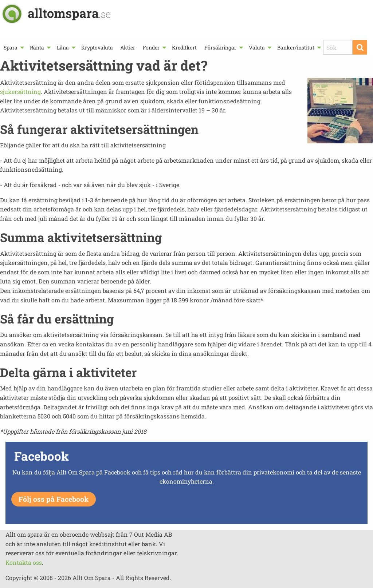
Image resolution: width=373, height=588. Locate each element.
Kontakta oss (24, 562)
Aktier (128, 47)
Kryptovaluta (97, 47)
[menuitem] (13, 47)
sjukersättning (20, 92)
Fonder (151, 47)
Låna (63, 47)
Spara (11, 47)
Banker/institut (296, 47)
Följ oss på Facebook (54, 499)
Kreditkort (184, 47)
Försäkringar (220, 47)
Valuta (257, 47)
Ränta (37, 47)
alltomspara (69, 13)
